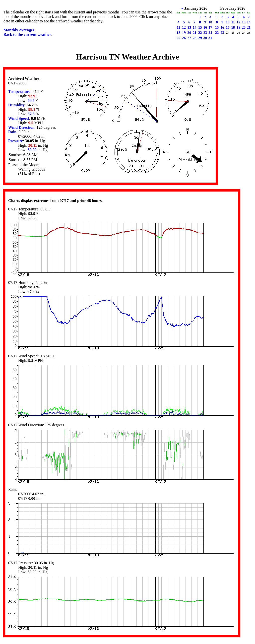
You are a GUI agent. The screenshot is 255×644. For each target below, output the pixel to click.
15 (200, 27)
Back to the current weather (27, 34)
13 (189, 27)
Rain (12, 132)
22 (200, 33)
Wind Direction (21, 127)
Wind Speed (19, 118)
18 (178, 33)
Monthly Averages (19, 30)
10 (210, 22)
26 (184, 38)
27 (189, 38)
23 (205, 33)
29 (200, 38)
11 (179, 27)
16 (205, 27)
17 (210, 27)
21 (195, 33)
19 (184, 33)
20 (189, 33)
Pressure (16, 141)
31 (210, 38)
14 (195, 27)
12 (184, 27)
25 (178, 38)
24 (210, 33)
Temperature (19, 92)
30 (205, 38)
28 (195, 38)
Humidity (16, 105)
